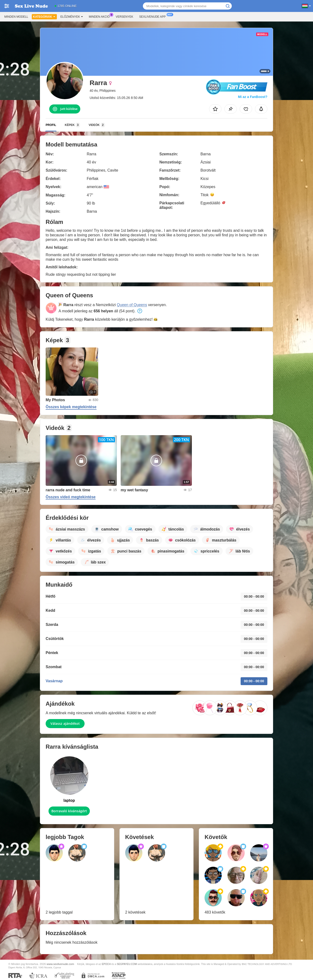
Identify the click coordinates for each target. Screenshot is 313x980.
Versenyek (124, 17)
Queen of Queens (132, 305)
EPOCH (106, 964)
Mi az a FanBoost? (253, 97)
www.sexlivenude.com (60, 964)
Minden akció (100, 16)
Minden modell (16, 17)
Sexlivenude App (154, 16)
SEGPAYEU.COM (127, 964)
